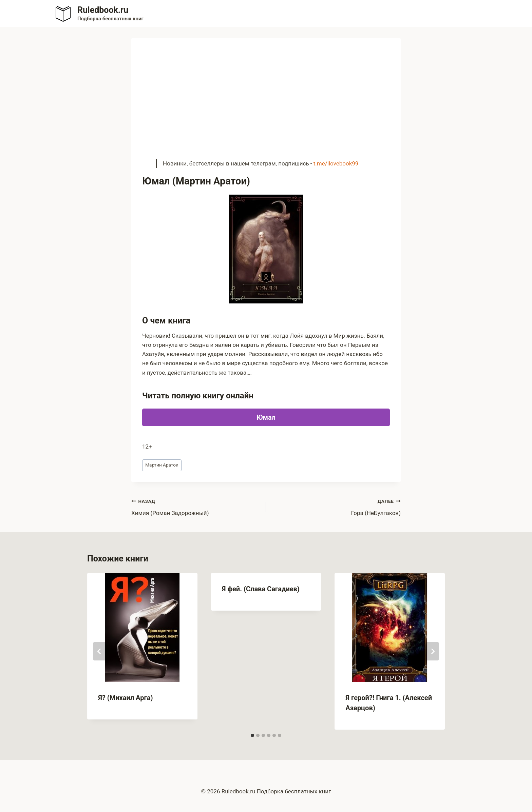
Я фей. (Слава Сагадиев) (261, 589)
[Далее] (433, 651)
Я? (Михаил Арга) (126, 698)
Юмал (266, 417)
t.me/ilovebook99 (336, 163)
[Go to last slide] (99, 651)
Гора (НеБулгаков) (336, 506)
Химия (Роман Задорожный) (196, 506)
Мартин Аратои (162, 465)
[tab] (252, 735)
